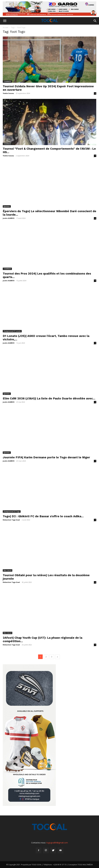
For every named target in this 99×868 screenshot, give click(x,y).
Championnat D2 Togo (12, 511)
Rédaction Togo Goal (11, 520)
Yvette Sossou (8, 93)
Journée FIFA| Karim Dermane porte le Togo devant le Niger (46, 457)
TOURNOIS (7, 81)
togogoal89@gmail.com (57, 843)
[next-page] (57, 657)
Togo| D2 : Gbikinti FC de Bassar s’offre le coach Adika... (43, 516)
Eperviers (7, 206)
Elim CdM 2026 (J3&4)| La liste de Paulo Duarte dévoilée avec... (49, 398)
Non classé (8, 570)
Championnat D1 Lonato (12, 331)
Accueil (6, 27)
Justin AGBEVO (9, 218)
